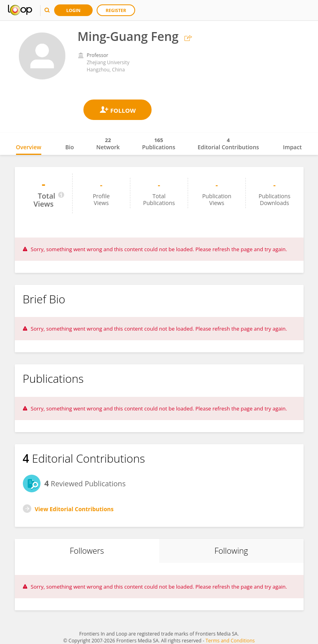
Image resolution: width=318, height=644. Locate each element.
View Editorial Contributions (74, 509)
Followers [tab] (87, 551)
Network (108, 144)
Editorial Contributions (228, 144)
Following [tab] (231, 551)
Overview (29, 147)
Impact (293, 147)
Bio (70, 147)
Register (116, 10)
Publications (159, 144)
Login (73, 10)
